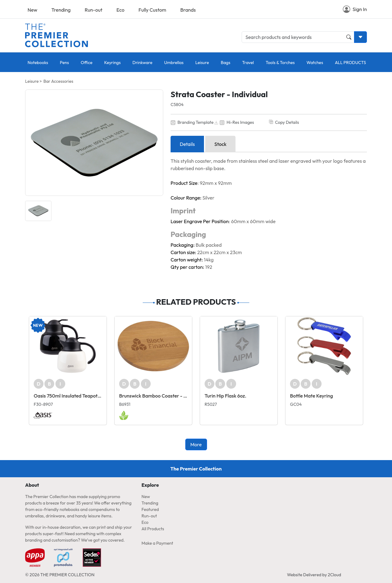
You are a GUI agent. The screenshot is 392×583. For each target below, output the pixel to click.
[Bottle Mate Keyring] (324, 346)
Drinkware (143, 63)
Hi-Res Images (240, 122)
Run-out (94, 10)
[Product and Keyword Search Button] (349, 37)
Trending (61, 10)
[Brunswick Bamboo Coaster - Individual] (153, 346)
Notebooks (38, 63)
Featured (150, 509)
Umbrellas (174, 63)
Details (187, 144)
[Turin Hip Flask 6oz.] (239, 346)
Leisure (202, 63)
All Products (153, 529)
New (32, 10)
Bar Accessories (58, 81)
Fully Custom (152, 10)
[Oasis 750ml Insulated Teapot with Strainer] (68, 346)
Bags (226, 63)
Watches (315, 63)
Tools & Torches (280, 63)
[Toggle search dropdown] (360, 37)
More (196, 444)
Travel (248, 63)
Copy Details (287, 122)
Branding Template (195, 122)
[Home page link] (57, 35)
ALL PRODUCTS (350, 63)
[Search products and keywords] (298, 37)
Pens (64, 63)
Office (86, 63)
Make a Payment (157, 543)
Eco (120, 10)
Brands (188, 10)
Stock (220, 144)
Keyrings (112, 63)
